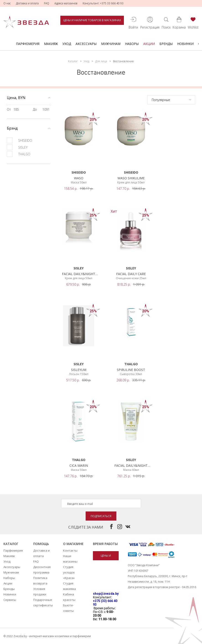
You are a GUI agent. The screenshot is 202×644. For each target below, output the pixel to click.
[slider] (7, 105)
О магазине (73, 544)
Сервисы (10, 600)
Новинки (185, 44)
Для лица (101, 61)
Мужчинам (111, 44)
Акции (149, 44)
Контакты (70, 550)
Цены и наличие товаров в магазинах (92, 20)
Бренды (166, 44)
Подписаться (101, 516)
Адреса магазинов (66, 3)
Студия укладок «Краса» (69, 572)
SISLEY (17, 147)
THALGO (19, 154)
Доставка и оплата (27, 3)
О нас (7, 3)
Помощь (41, 544)
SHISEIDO (19, 140)
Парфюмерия (28, 44)
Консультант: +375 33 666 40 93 (103, 3)
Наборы (132, 44)
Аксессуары (86, 44)
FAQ (47, 3)
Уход (67, 44)
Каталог (73, 61)
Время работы (105, 544)
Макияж (51, 44)
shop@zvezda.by (106, 594)
